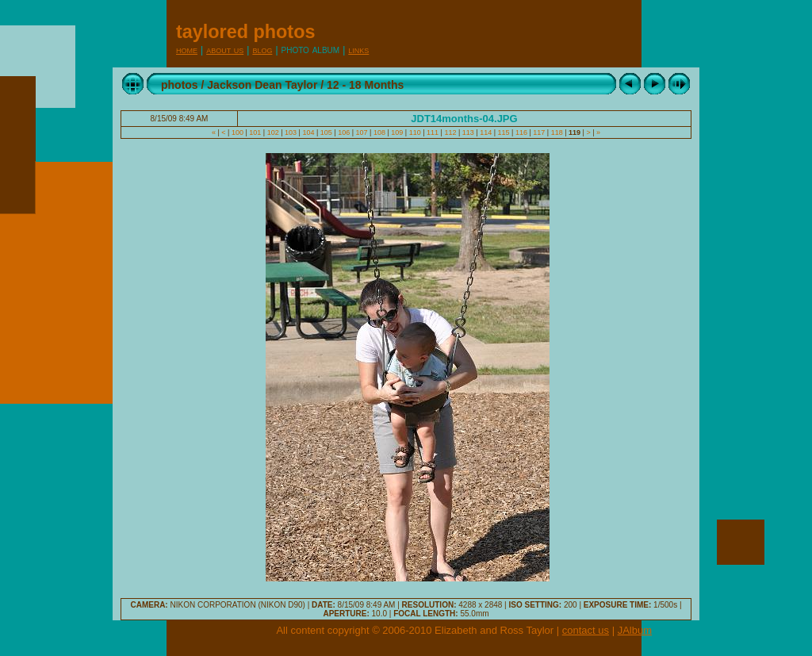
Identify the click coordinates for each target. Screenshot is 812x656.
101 (255, 132)
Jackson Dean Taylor (262, 85)
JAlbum (635, 630)
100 (237, 132)
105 (326, 132)
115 (504, 132)
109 (397, 132)
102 (273, 132)
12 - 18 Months (365, 85)
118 (557, 132)
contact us (586, 630)
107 (362, 132)
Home (187, 50)
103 (291, 132)
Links (358, 50)
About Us (225, 50)
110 (415, 132)
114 (486, 132)
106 (344, 132)
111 (433, 132)
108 (379, 132)
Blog (262, 50)
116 (521, 132)
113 (468, 132)
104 (308, 132)
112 (450, 132)
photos (180, 85)
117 (539, 132)
